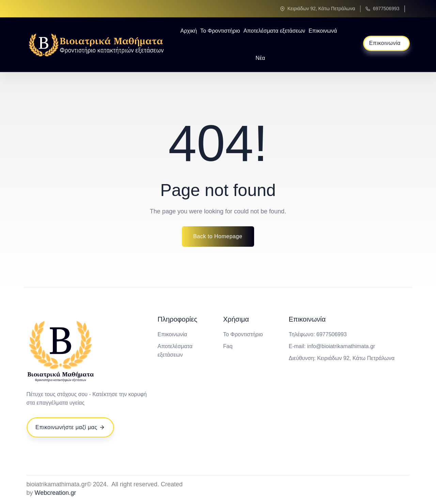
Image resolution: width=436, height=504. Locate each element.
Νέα (260, 58)
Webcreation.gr (56, 493)
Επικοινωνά (323, 31)
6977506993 (386, 9)
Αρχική (189, 31)
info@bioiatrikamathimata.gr (341, 346)
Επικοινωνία (173, 334)
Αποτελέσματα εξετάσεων (274, 31)
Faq (228, 346)
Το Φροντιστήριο (220, 31)
